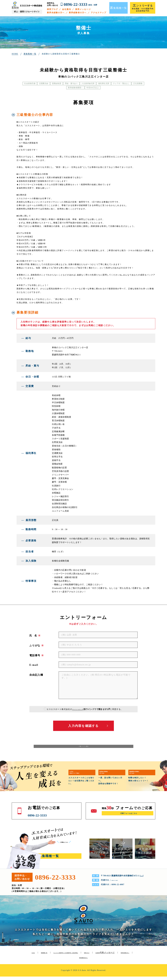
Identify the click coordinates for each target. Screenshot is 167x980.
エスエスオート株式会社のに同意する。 (85, 709)
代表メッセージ (65, 961)
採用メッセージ (83, 9)
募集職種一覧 (51, 956)
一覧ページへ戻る (83, 748)
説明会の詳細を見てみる (110, 775)
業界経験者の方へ (78, 13)
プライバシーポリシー (78, 709)
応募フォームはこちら (129, 817)
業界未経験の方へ (56, 13)
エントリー (88, 956)
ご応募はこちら (69, 845)
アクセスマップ (99, 13)
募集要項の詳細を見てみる (141, 775)
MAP (143, 879)
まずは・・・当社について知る (81, 775)
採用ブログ (53, 9)
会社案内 (67, 9)
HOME (35, 956)
